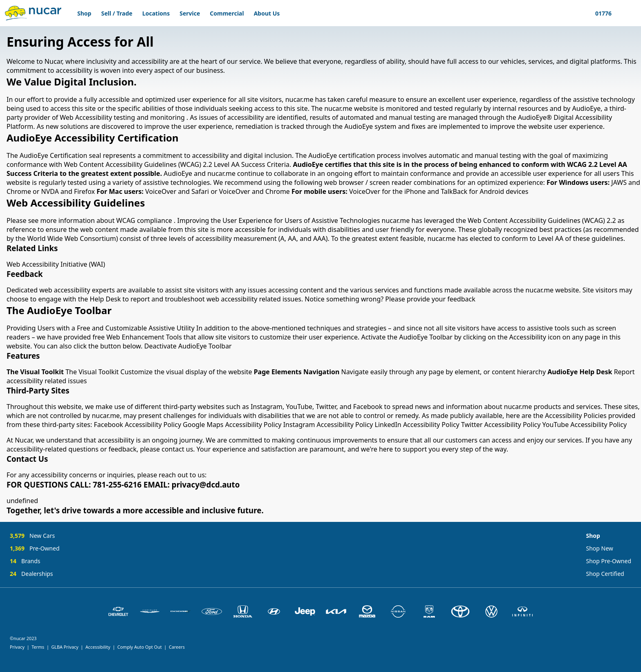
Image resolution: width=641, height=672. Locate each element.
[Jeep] (305, 611)
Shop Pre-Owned (609, 561)
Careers (177, 647)
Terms (38, 647)
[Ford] (212, 611)
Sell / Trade (117, 13)
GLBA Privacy (65, 647)
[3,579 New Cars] (35, 538)
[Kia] (336, 611)
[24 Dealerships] (35, 574)
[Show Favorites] (621, 13)
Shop (84, 13)
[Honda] (243, 611)
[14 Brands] (35, 563)
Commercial (227, 13)
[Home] (33, 13)
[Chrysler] (150, 611)
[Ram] (429, 611)
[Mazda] (367, 611)
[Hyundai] (274, 611)
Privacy (17, 647)
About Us (267, 13)
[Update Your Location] (602, 13)
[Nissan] (398, 611)
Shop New (599, 548)
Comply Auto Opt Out (140, 647)
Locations (156, 13)
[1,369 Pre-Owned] (35, 551)
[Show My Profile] (631, 13)
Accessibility (98, 647)
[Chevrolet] (119, 611)
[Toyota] (460, 611)
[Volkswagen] (491, 611)
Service (190, 13)
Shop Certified (605, 574)
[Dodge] (181, 611)
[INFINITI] (522, 611)
